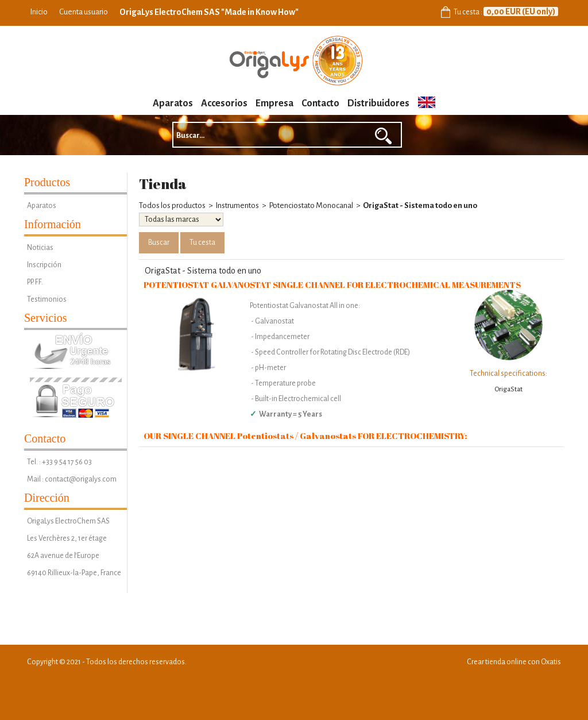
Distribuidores (378, 103)
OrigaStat (509, 389)
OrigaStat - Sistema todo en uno (420, 205)
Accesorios (224, 103)
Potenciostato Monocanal (311, 205)
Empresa (274, 103)
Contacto (320, 103)
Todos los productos (172, 205)
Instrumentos (237, 205)
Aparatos (173, 103)
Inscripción (44, 265)
